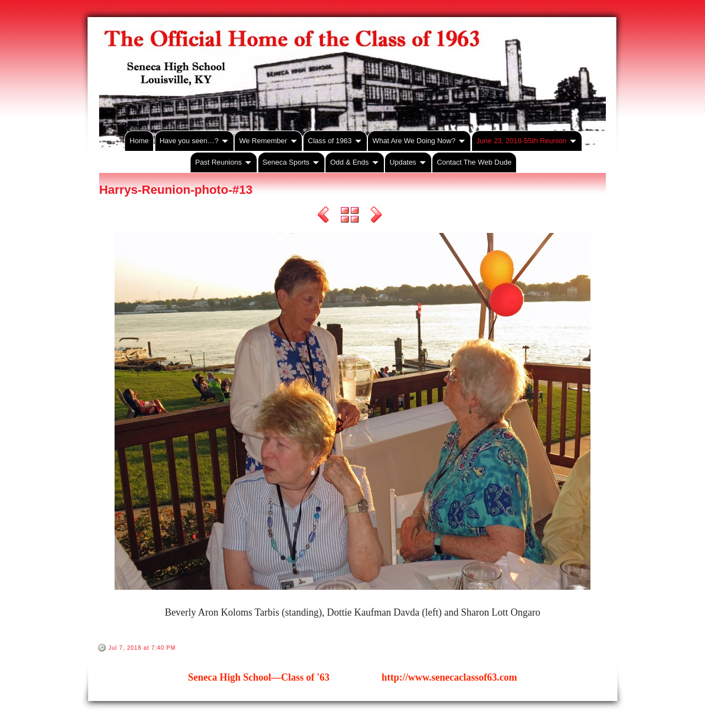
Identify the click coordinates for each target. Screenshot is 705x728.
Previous (323, 216)
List (350, 216)
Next (376, 216)
